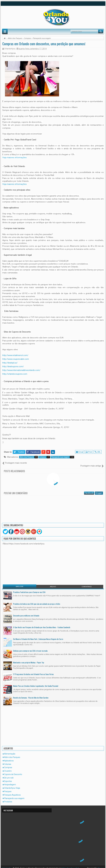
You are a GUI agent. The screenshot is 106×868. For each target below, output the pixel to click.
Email (80, 452)
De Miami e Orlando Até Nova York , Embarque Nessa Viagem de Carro (38, 636)
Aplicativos (9, 758)
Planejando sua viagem (63, 457)
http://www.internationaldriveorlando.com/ (21, 370)
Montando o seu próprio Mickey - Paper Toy (29, 660)
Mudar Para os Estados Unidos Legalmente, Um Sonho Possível (36, 683)
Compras (45, 457)
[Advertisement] (20, 562)
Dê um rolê (9, 775)
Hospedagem (10, 782)
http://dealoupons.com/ (13, 366)
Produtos (8, 799)
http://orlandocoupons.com (15, 374)
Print (90, 452)
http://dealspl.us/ (10, 363)
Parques (8, 789)
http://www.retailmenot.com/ (15, 355)
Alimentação (10, 751)
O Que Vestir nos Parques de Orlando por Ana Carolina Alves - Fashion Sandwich (42, 624)
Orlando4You (8, 865)
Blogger (101, 865)
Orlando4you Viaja (12, 785)
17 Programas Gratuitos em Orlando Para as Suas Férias (33, 671)
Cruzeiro (8, 768)
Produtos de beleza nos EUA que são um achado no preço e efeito (37, 601)
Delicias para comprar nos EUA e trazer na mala (30, 648)
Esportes (8, 778)
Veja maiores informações (14, 158)
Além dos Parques (29, 457)
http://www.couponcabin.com (16, 359)
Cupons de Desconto (13, 771)
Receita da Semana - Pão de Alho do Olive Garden (31, 695)
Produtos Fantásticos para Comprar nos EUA (29, 589)
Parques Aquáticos (12, 792)
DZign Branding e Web (73, 865)
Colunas (8, 761)
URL (98, 452)
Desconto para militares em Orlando (26, 613)
